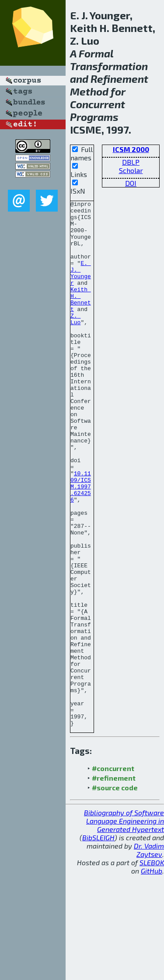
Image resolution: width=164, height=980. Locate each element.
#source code (115, 893)
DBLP (131, 162)
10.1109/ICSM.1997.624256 (81, 544)
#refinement (114, 883)
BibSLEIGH (98, 943)
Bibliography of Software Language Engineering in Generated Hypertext (124, 926)
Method (89, 91)
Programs (94, 117)
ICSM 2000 (131, 149)
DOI (131, 183)
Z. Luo (75, 343)
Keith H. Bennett (81, 319)
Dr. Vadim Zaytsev (149, 955)
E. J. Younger (81, 288)
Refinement (119, 79)
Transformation (109, 66)
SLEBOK (152, 968)
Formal (96, 53)
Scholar (131, 170)
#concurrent (113, 873)
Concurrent (98, 104)
